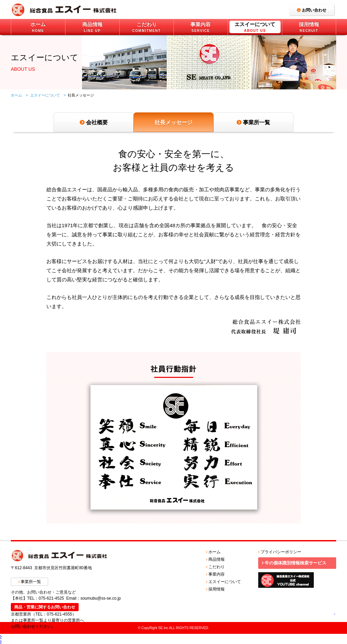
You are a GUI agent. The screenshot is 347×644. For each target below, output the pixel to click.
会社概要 (97, 122)
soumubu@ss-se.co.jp (100, 598)
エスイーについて (45, 95)
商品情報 (217, 559)
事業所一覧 (257, 122)
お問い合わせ (314, 10)
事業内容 (217, 574)
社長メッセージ (173, 122)
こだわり (217, 567)
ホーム (215, 552)
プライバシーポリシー (281, 552)
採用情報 (217, 589)
